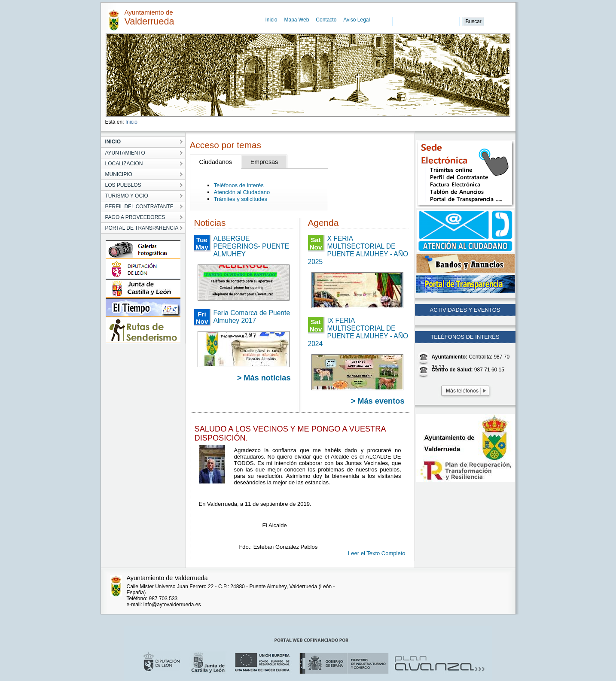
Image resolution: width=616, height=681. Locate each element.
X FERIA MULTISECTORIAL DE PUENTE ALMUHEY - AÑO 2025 (358, 250)
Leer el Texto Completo (377, 553)
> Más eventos (378, 401)
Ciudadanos (216, 162)
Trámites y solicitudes (241, 199)
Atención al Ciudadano (242, 192)
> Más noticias (264, 378)
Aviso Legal (357, 20)
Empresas (264, 162)
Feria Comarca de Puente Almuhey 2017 (252, 317)
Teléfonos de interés (239, 185)
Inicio (271, 20)
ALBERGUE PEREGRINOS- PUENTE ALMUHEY (252, 246)
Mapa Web (297, 20)
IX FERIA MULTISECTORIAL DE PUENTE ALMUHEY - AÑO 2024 (358, 332)
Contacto (326, 20)
